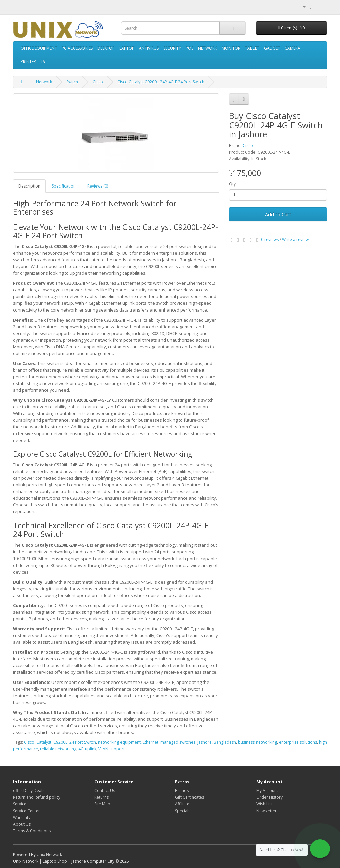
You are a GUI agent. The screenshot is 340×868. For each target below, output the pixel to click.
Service (20, 804)
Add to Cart (278, 214)
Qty (232, 184)
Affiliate (182, 804)
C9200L (60, 742)
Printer (28, 62)
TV (43, 62)
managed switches (178, 742)
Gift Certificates (190, 797)
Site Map (102, 804)
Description (29, 186)
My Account (267, 791)
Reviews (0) (98, 186)
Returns (101, 797)
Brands (182, 791)
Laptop (127, 48)
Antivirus (149, 48)
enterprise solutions (298, 742)
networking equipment (119, 742)
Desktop (106, 48)
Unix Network (49, 854)
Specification (64, 186)
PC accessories (77, 48)
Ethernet (150, 742)
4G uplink (87, 749)
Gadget (272, 48)
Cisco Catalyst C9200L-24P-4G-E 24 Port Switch (161, 82)
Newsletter (266, 811)
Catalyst (44, 742)
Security (172, 48)
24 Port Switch (83, 742)
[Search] (233, 28)
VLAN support (111, 749)
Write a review (295, 239)
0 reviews (270, 239)
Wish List (264, 804)
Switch (72, 82)
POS (190, 48)
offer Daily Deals (29, 791)
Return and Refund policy (37, 797)
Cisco (98, 82)
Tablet (252, 48)
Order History (269, 797)
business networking (258, 742)
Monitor (231, 48)
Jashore (205, 742)
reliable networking (58, 749)
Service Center (27, 811)
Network (208, 48)
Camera (292, 48)
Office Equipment (39, 48)
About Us (22, 824)
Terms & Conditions (32, 831)
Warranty (22, 817)
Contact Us (105, 791)
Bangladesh (225, 742)
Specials (183, 811)
